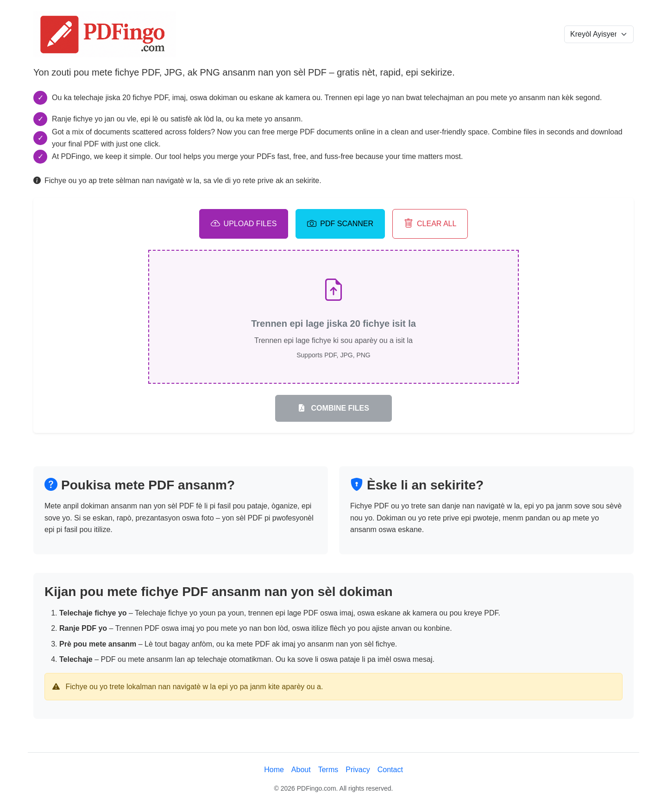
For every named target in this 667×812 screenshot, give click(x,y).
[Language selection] (599, 34)
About (301, 770)
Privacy (358, 770)
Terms (328, 770)
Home (274, 770)
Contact (390, 770)
